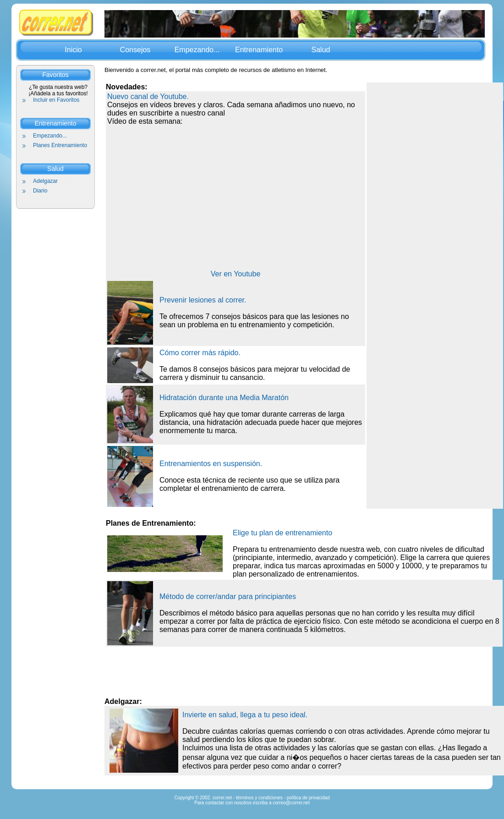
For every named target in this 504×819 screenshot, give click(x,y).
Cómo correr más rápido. (200, 353)
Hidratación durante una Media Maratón (224, 398)
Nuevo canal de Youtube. (148, 96)
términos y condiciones (259, 798)
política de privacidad (308, 798)
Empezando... (197, 50)
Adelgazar (45, 181)
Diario (40, 191)
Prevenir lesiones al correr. (203, 300)
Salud (321, 50)
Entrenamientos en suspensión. (211, 464)
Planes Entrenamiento (60, 145)
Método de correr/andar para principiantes (228, 596)
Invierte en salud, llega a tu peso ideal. (245, 715)
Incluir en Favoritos (56, 100)
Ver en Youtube (236, 274)
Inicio (73, 50)
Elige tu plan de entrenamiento (282, 533)
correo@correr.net (291, 803)
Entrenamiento (259, 50)
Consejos (135, 50)
